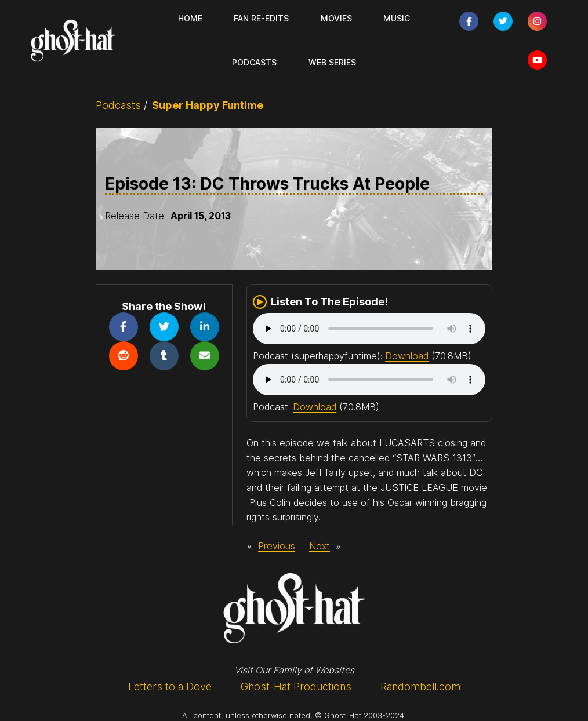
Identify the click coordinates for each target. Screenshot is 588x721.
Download (407, 356)
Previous (277, 546)
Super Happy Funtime (208, 105)
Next (320, 546)
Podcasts (118, 105)
